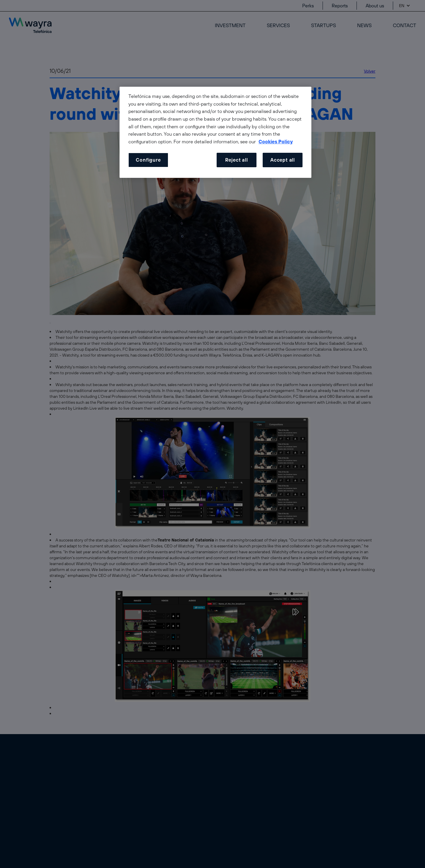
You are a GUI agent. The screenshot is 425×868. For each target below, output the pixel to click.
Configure (148, 160)
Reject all (237, 160)
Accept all (283, 160)
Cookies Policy (276, 142)
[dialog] (215, 132)
